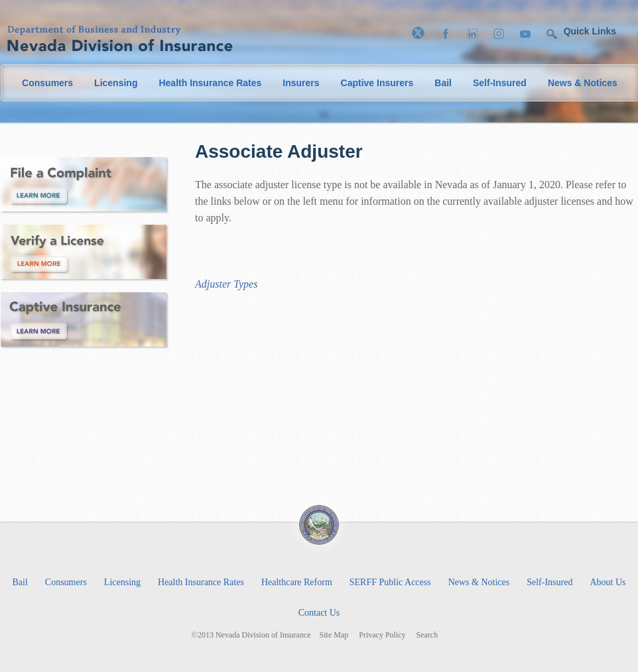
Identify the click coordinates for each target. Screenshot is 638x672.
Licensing (116, 83)
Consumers (47, 83)
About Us (607, 582)
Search (427, 635)
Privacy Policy (382, 635)
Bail (443, 83)
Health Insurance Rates (210, 83)
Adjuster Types (226, 284)
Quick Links (590, 31)
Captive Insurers (377, 83)
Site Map (334, 635)
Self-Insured (500, 83)
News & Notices (583, 83)
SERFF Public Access (390, 582)
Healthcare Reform (297, 582)
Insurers (301, 83)
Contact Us (319, 613)
